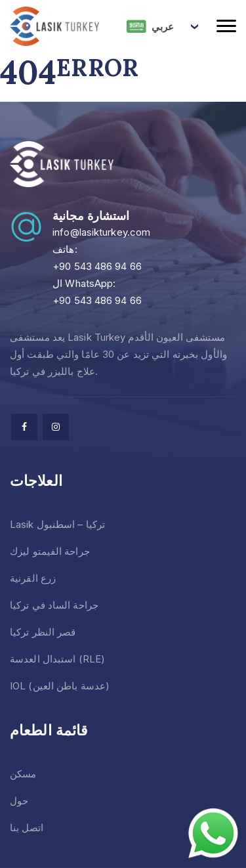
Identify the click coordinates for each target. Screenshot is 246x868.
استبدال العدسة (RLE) (57, 659)
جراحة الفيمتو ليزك (50, 551)
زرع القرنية (33, 578)
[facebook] (24, 427)
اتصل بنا (27, 828)
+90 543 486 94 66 (97, 266)
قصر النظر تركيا (43, 632)
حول (19, 801)
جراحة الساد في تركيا (54, 605)
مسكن (23, 774)
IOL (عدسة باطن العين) (60, 686)
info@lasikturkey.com (101, 232)
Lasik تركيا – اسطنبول (57, 524)
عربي (150, 26)
